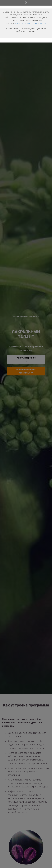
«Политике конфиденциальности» (30, 23)
